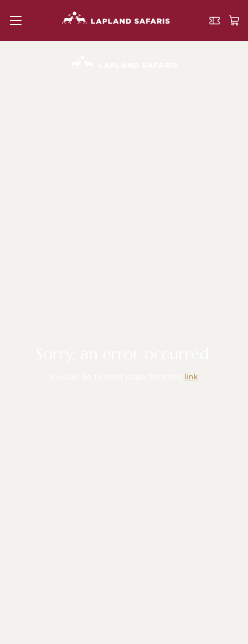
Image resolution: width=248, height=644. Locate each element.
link (191, 377)
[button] (16, 21)
